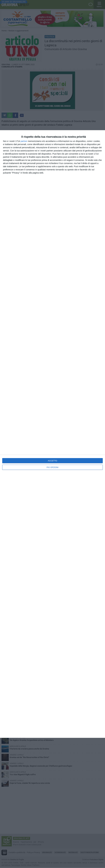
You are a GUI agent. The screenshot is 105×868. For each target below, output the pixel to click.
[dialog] (52, 434)
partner (24, 141)
